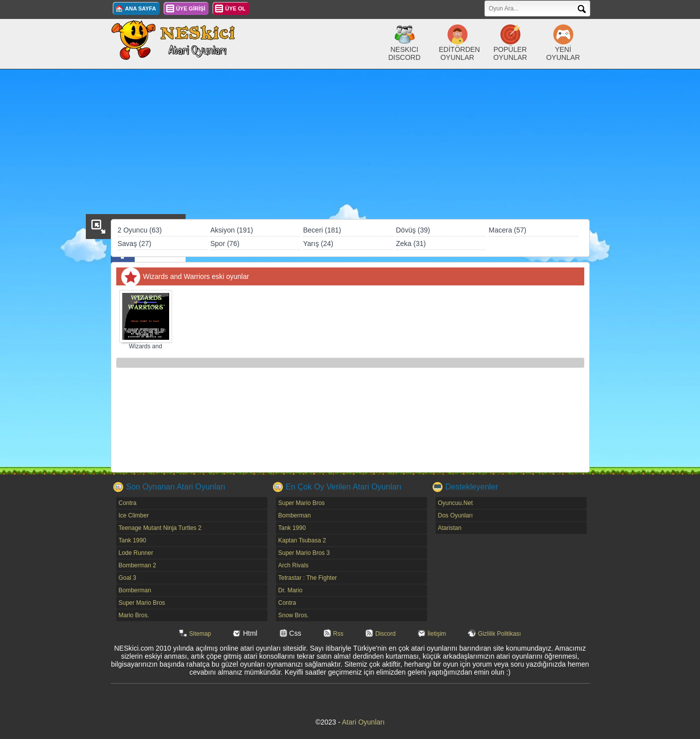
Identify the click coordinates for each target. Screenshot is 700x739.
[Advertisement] (350, 144)
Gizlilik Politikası (499, 634)
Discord (385, 634)
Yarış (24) (318, 244)
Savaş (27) (135, 244)
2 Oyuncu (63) (140, 230)
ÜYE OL (235, 8)
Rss (339, 634)
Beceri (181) (322, 230)
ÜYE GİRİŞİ (191, 8)
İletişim (437, 634)
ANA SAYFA (141, 8)
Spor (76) (225, 244)
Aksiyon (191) (232, 230)
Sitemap (200, 634)
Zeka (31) (411, 244)
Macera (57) (508, 230)
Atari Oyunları (363, 722)
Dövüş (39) (413, 230)
